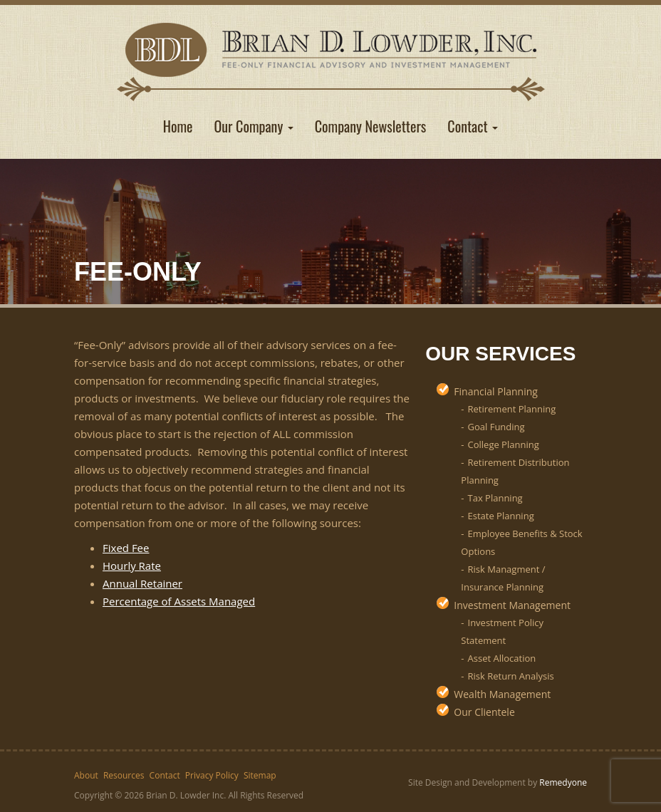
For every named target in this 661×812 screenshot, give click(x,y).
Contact (473, 126)
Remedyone (563, 782)
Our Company (254, 126)
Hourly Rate (132, 566)
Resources (124, 775)
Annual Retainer (142, 583)
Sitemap (260, 775)
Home (178, 126)
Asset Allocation (502, 658)
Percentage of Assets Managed (179, 601)
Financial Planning (496, 391)
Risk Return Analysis (511, 676)
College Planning (504, 444)
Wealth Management (502, 694)
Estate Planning (501, 516)
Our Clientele (484, 712)
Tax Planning (495, 498)
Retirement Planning (512, 409)
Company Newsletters (371, 126)
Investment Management (512, 605)
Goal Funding (496, 427)
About (86, 775)
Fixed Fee (126, 548)
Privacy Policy (212, 775)
